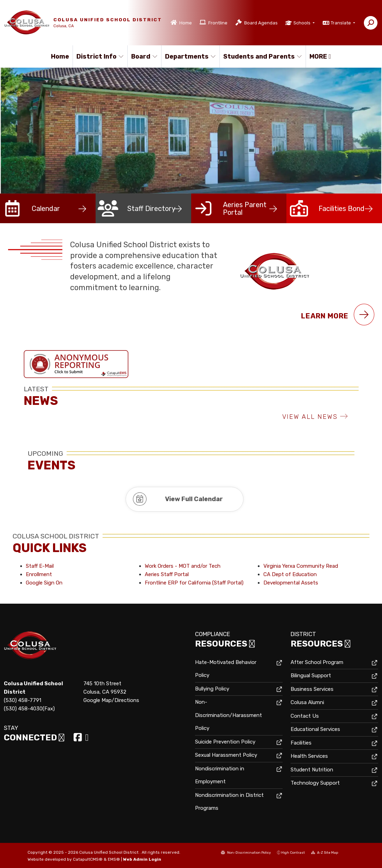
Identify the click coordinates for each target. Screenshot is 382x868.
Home (186, 23)
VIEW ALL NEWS (315, 417)
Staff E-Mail (40, 566)
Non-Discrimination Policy (246, 852)
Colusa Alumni (307, 702)
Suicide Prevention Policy (225, 742)
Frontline (218, 23)
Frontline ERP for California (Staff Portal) (194, 583)
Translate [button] (341, 23)
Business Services (312, 689)
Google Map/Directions (111, 700)
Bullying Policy (212, 689)
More (320, 56)
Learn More (338, 315)
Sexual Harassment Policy (226, 755)
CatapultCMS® (88, 859)
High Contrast (293, 852)
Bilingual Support (311, 675)
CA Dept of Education (290, 574)
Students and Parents (260, 56)
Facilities (301, 743)
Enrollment (39, 574)
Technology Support (315, 783)
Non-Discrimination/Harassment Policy (229, 715)
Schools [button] (302, 23)
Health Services (309, 756)
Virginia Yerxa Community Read (301, 566)
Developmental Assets (291, 583)
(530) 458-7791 (23, 700)
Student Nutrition (312, 770)
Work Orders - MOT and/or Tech (183, 566)
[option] (191, 131)
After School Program (317, 662)
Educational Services (315, 729)
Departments (189, 56)
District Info (99, 56)
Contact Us (305, 716)
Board (144, 56)
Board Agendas (261, 23)
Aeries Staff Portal (167, 574)
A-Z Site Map (325, 852)
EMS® (114, 859)
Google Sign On (44, 583)
